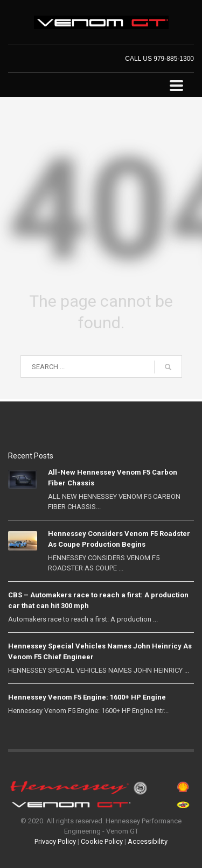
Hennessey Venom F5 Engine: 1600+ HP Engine (87, 697)
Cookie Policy (102, 841)
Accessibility (148, 841)
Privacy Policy (55, 841)
